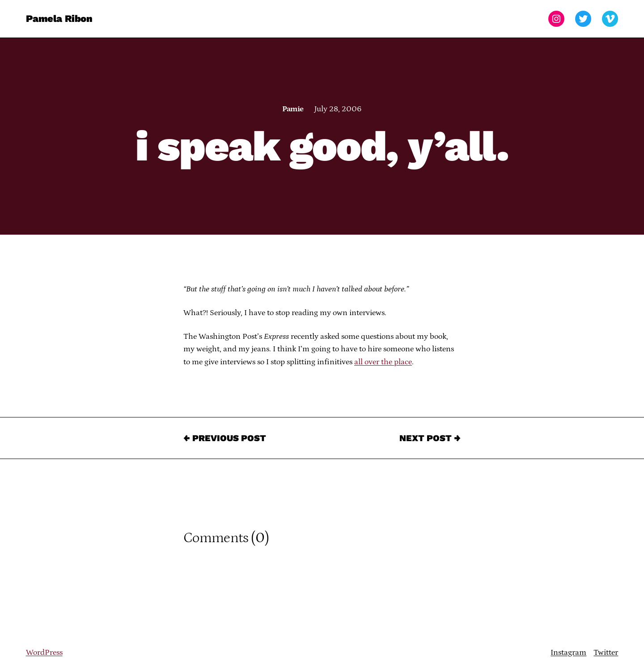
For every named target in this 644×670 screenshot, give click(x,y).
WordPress (44, 653)
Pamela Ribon (59, 19)
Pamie (293, 109)
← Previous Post (225, 438)
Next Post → (430, 438)
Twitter (606, 653)
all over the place (383, 362)
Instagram (568, 653)
